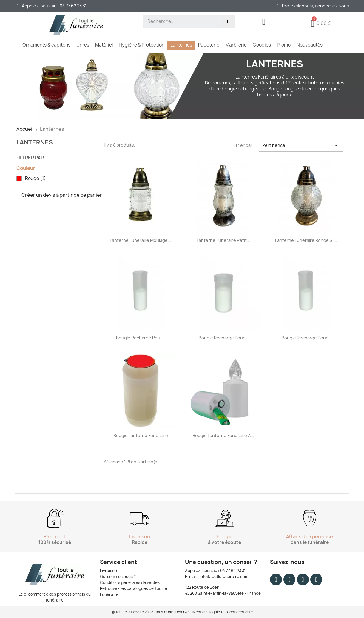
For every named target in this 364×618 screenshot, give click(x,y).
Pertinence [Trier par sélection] (301, 145)
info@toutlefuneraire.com (224, 577)
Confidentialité (240, 612)
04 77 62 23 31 (233, 571)
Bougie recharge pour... (141, 338)
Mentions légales (207, 612)
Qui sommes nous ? (118, 577)
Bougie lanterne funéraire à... (223, 435)
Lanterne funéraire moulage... (141, 240)
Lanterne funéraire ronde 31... (306, 240)
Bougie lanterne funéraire (141, 435)
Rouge (36, 179)
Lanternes (35, 142)
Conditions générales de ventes (130, 582)
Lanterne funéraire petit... (223, 240)
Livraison (108, 571)
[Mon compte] (264, 23)
